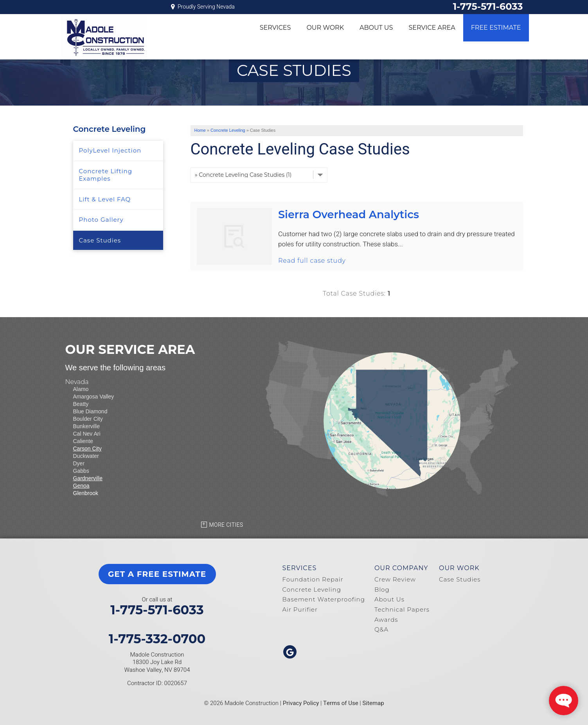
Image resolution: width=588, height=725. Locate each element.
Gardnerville (88, 478)
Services (275, 28)
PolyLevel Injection (110, 150)
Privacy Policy (301, 703)
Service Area (432, 28)
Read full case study (312, 261)
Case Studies (100, 240)
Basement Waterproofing (324, 599)
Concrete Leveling (110, 129)
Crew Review (395, 579)
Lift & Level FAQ (105, 199)
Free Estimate (496, 28)
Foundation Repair (313, 579)
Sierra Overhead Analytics (349, 214)
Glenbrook (86, 493)
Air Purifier (300, 609)
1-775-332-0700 (157, 639)
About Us (376, 28)
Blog (382, 590)
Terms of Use (341, 703)
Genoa (81, 486)
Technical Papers (402, 609)
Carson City (87, 449)
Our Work (325, 28)
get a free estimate (157, 574)
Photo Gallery (101, 220)
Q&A (381, 629)
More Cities (226, 525)
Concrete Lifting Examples (106, 175)
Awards (386, 620)
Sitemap (373, 703)
